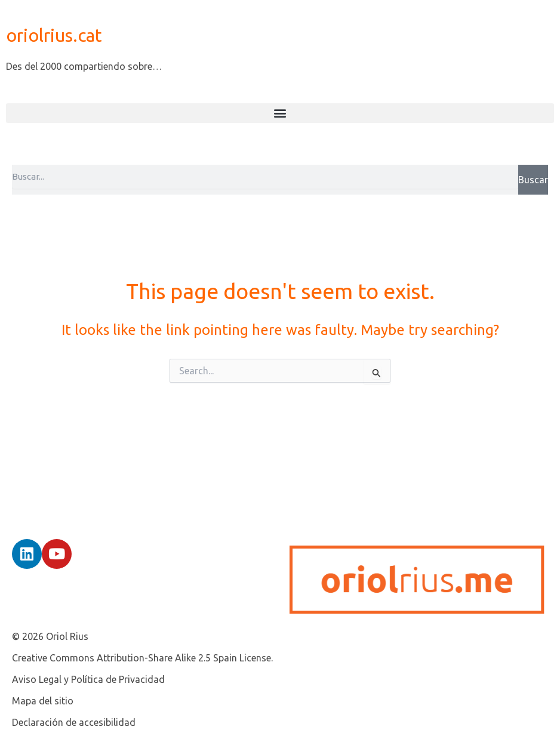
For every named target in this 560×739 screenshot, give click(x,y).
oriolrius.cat (54, 35)
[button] (280, 113)
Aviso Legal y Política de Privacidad (88, 679)
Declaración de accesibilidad (74, 722)
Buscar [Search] (533, 180)
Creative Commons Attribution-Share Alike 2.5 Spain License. (142, 658)
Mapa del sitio (43, 701)
